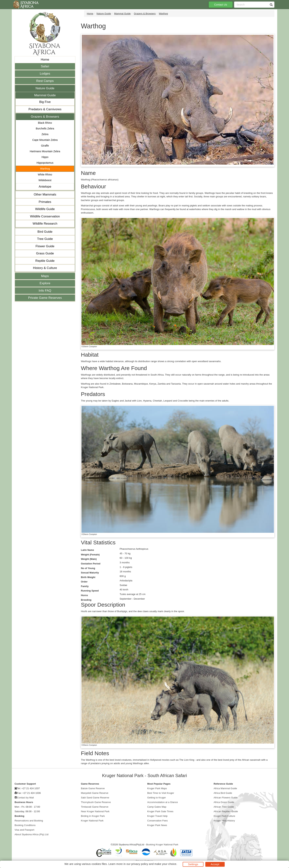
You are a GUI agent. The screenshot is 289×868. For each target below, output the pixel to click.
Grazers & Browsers (45, 117)
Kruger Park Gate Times (160, 811)
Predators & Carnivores (45, 109)
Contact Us (221, 5)
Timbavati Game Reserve (95, 807)
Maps (45, 276)
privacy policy (140, 864)
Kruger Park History (224, 821)
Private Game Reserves (45, 298)
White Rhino (45, 175)
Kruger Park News (157, 825)
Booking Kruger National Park (162, 845)
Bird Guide (45, 232)
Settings (193, 864)
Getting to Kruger (157, 798)
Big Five (45, 102)
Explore (45, 283)
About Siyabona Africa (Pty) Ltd (32, 834)
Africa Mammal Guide (225, 788)
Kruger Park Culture (224, 816)
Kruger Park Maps (157, 788)
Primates (45, 202)
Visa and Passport (24, 830)
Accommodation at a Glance (163, 802)
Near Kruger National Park (95, 811)
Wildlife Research (45, 224)
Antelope (45, 187)
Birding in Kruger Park (93, 816)
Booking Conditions (25, 825)
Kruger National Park (92, 821)
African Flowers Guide (226, 798)
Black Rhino (45, 123)
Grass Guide (45, 253)
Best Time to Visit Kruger (161, 793)
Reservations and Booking (29, 821)
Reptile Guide (45, 261)
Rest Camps (45, 81)
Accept (215, 864)
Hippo (45, 157)
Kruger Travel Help (157, 816)
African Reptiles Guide (226, 811)
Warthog (45, 169)
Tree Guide (45, 239)
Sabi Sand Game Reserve (95, 798)
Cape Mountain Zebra (45, 140)
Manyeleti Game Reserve (95, 793)
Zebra (45, 134)
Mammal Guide (45, 95)
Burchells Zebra (45, 128)
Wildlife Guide (45, 209)
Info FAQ (45, 291)
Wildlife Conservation (45, 216)
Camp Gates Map (157, 807)
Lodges (45, 74)
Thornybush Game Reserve (96, 802)
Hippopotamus (45, 163)
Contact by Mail (25, 798)
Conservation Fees (157, 821)
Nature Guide (45, 88)
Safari (45, 66)
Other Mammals (45, 194)
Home (45, 60)
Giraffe (45, 146)
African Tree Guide (224, 807)
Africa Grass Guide (224, 802)
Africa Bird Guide (223, 793)
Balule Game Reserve (93, 788)
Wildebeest (45, 180)
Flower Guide (45, 246)
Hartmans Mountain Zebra (45, 151)
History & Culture (45, 268)
